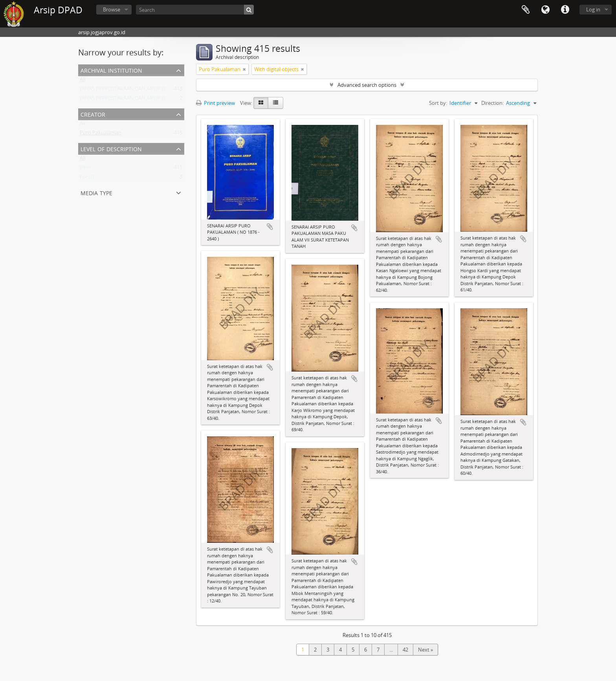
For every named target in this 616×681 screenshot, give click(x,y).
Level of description (111, 148)
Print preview (215, 103)
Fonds (87, 178)
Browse (112, 9)
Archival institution (111, 70)
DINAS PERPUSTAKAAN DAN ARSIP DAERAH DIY (135, 90)
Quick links (565, 10)
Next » (425, 650)
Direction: (492, 103)
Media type (96, 192)
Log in (593, 9)
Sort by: (438, 103)
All (82, 81)
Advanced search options (367, 85)
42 (405, 650)
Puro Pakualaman (101, 134)
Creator (93, 114)
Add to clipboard (270, 227)
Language (545, 10)
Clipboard (526, 10)
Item (85, 169)
